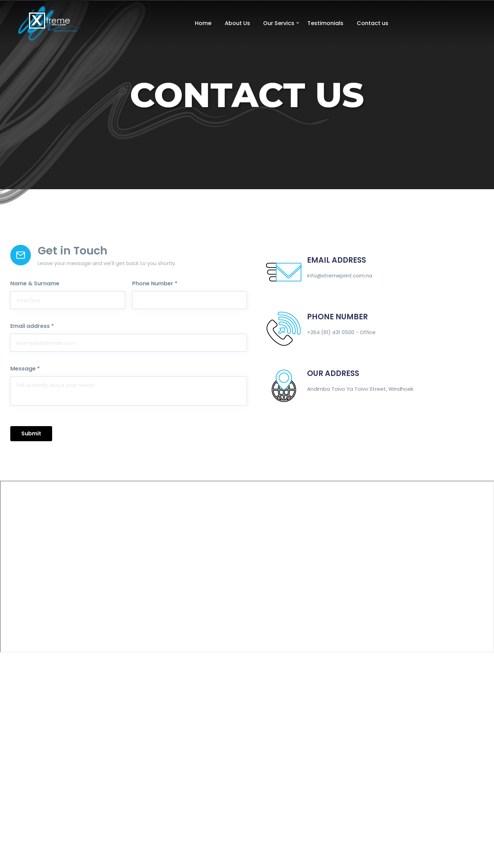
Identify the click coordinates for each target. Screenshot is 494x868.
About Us (237, 23)
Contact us (373, 23)
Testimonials (325, 23)
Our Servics (279, 23)
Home (203, 23)
